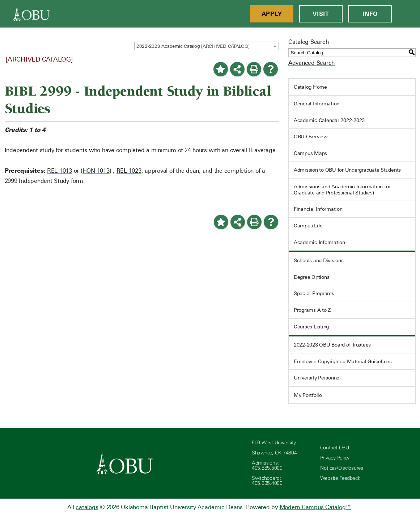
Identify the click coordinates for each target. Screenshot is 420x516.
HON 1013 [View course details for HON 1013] (96, 171)
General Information (317, 104)
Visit (321, 14)
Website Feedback (340, 478)
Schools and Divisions (319, 260)
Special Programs (314, 293)
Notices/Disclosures (342, 468)
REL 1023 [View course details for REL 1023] (129, 171)
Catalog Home (310, 87)
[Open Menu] (406, 14)
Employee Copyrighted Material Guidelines (343, 361)
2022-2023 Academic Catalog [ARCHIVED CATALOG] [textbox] (193, 46)
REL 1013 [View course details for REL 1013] (60, 171)
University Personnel (317, 378)
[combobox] (207, 46)
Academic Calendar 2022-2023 (329, 120)
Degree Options (312, 277)
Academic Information (319, 242)
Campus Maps (310, 153)
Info (370, 14)
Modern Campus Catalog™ (315, 507)
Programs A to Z (312, 310)
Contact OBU (335, 448)
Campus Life (308, 226)
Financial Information (318, 209)
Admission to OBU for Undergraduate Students (347, 170)
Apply (272, 14)
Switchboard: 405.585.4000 (267, 481)
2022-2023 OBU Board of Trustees (332, 345)
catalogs (87, 507)
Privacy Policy (335, 458)
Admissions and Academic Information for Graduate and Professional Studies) (342, 190)
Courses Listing (311, 327)
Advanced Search (311, 63)
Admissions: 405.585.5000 (267, 465)
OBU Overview (311, 137)
